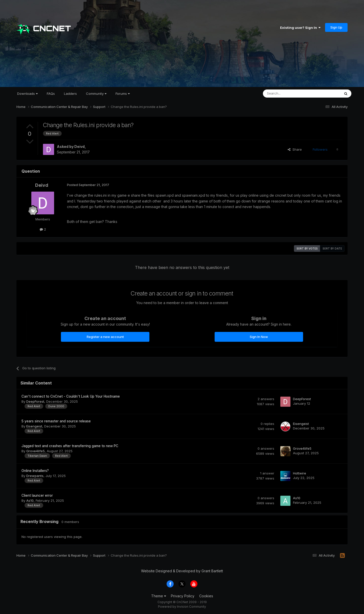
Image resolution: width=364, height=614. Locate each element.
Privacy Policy (183, 596)
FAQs (51, 94)
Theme (159, 596)
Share (295, 149)
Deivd (79, 146)
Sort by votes (307, 248)
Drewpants (35, 476)
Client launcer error (37, 495)
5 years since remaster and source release (56, 421)
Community (96, 94)
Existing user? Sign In (300, 28)
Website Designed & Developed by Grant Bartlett (182, 571)
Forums (123, 94)
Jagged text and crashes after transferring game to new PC (70, 446)
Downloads (27, 94)
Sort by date (332, 248)
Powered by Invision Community (182, 607)
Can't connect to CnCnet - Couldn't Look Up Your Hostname (71, 396)
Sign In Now (259, 337)
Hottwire (300, 473)
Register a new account (105, 337)
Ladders (70, 94)
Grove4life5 (36, 451)
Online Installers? (35, 471)
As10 (30, 501)
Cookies (206, 596)
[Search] (289, 94)
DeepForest (35, 401)
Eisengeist (34, 426)
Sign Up (336, 27)
